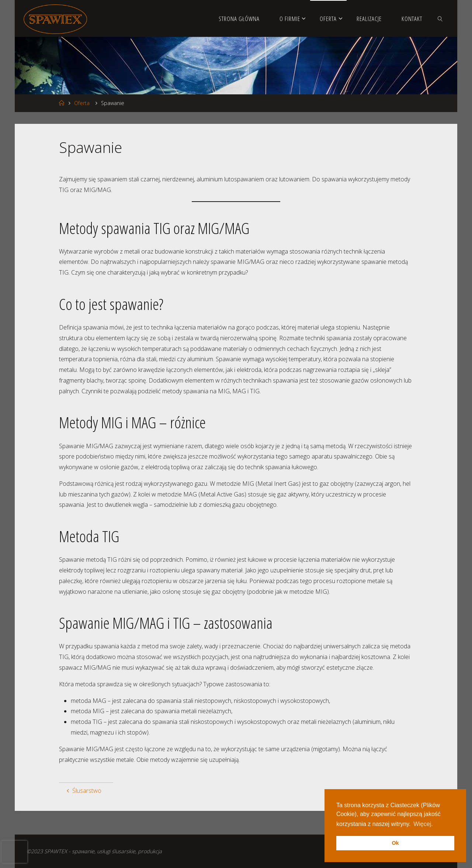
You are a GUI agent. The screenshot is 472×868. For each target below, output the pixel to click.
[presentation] (14, 852)
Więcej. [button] (423, 824)
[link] (440, 18)
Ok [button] (395, 843)
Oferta (82, 103)
